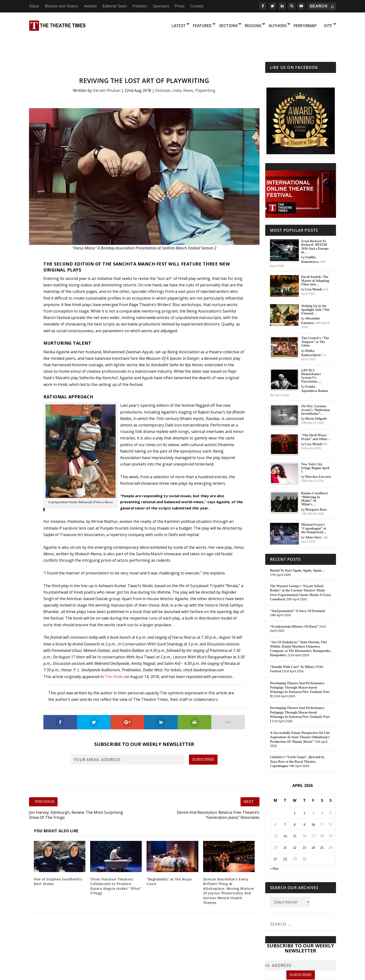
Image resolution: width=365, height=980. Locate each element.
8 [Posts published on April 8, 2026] (295, 804)
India (177, 70)
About (34, 6)
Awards (90, 6)
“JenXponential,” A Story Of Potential (297, 590)
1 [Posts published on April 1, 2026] (295, 793)
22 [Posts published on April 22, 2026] (295, 827)
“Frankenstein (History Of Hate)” (294, 606)
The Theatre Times (66, 974)
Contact (197, 6)
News (188, 70)
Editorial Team (115, 6)
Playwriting (205, 70)
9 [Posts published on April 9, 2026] (304, 804)
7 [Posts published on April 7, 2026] (285, 804)
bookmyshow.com (209, 649)
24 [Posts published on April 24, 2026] (313, 827)
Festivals (163, 70)
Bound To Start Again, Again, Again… (297, 550)
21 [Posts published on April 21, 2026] (285, 827)
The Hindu (114, 656)
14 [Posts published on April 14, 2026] (285, 816)
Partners (140, 6)
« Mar (274, 848)
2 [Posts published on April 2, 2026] (304, 793)
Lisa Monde (314, 269)
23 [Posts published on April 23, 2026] (304, 827)
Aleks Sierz (313, 517)
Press (180, 6)
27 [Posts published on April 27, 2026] (275, 839)
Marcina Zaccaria (318, 456)
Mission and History (62, 6)
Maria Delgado (316, 398)
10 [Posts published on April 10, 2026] (313, 804)
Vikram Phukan (107, 70)
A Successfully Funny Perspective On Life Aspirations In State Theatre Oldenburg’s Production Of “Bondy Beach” (300, 717)
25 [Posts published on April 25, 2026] (322, 827)
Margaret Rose (316, 489)
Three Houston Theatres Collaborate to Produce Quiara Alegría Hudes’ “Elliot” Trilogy (116, 866)
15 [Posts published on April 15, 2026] (295, 816)
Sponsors (161, 6)
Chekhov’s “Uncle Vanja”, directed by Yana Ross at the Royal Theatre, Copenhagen (297, 741)
